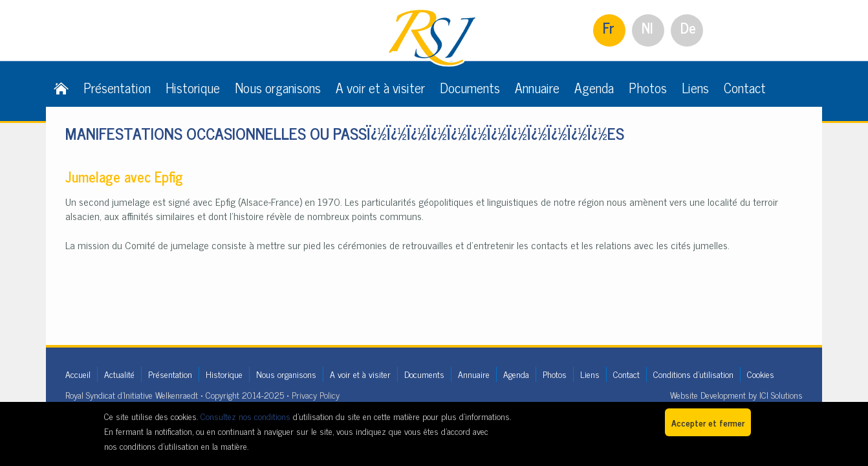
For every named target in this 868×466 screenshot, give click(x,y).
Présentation (117, 87)
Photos (648, 87)
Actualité (119, 374)
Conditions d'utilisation (693, 374)
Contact (745, 87)
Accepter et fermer (708, 422)
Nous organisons (278, 87)
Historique (193, 87)
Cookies (761, 374)
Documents (470, 87)
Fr (609, 28)
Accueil (78, 374)
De (688, 28)
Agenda (594, 87)
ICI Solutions (781, 394)
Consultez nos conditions (245, 416)
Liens (695, 87)
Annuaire (537, 87)
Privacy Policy (316, 394)
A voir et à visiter (380, 87)
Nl (647, 28)
